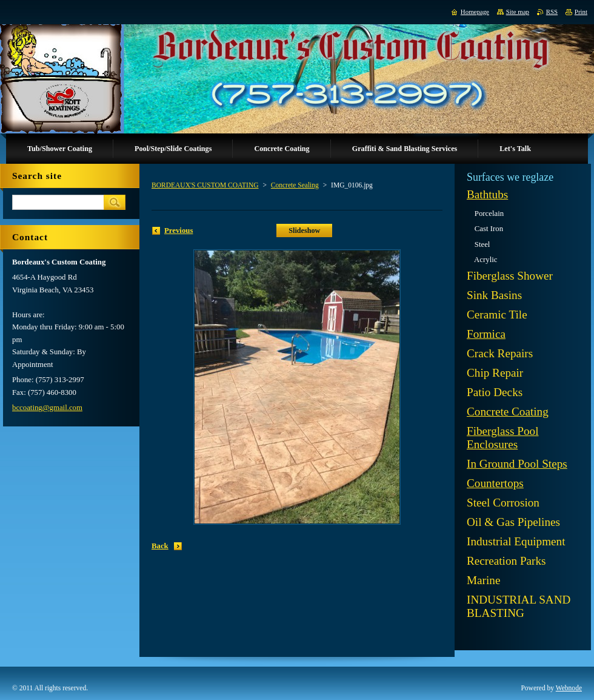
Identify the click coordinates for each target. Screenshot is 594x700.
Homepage (475, 12)
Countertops (495, 483)
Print (581, 12)
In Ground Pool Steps (517, 464)
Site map (518, 12)
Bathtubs (487, 194)
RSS (552, 12)
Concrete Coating (508, 412)
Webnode (569, 688)
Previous (179, 231)
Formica (486, 334)
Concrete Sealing (295, 185)
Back (160, 546)
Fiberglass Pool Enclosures (503, 438)
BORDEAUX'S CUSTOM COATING (205, 185)
